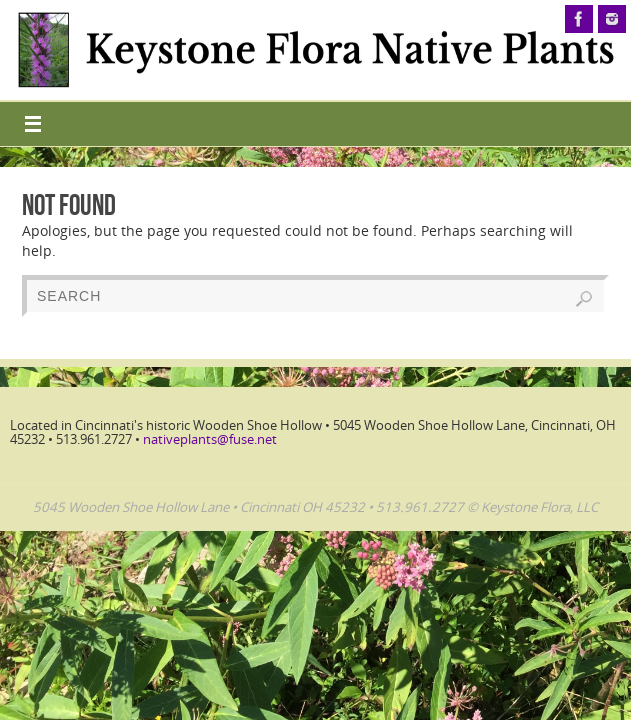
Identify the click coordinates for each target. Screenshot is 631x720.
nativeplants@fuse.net (210, 439)
